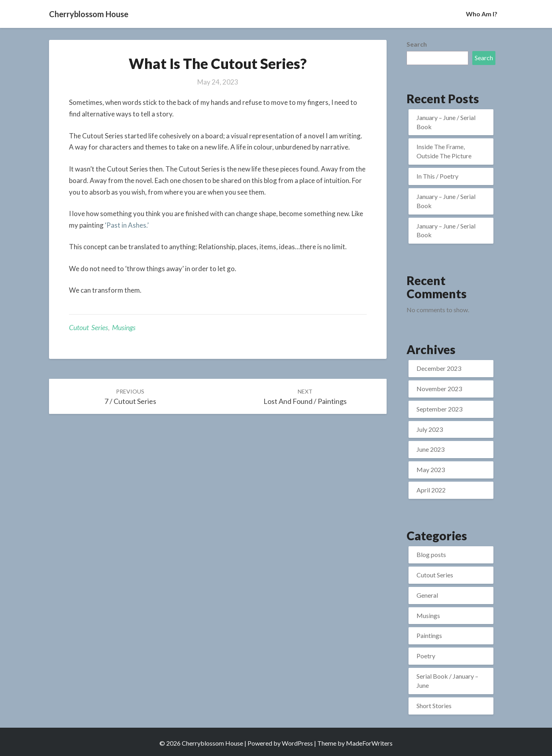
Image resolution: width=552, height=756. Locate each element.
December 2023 (439, 368)
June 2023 (430, 449)
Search (417, 44)
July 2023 (430, 429)
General (427, 595)
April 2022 (431, 490)
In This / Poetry (437, 176)
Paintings (429, 635)
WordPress (297, 743)
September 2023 (439, 409)
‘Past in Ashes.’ (127, 225)
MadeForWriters (369, 743)
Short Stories (434, 706)
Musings (124, 327)
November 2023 (439, 389)
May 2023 (431, 470)
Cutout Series (88, 327)
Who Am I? (482, 14)
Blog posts (431, 554)
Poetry (426, 656)
